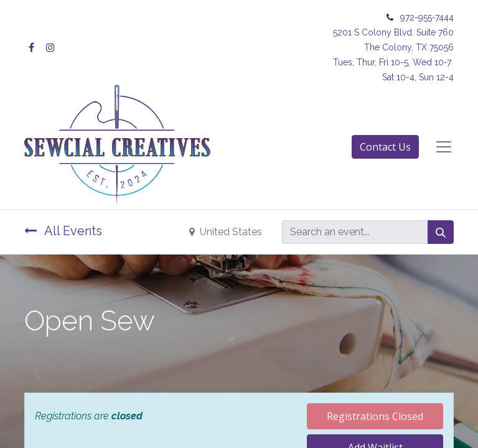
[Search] (441, 232)
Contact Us (385, 147)
